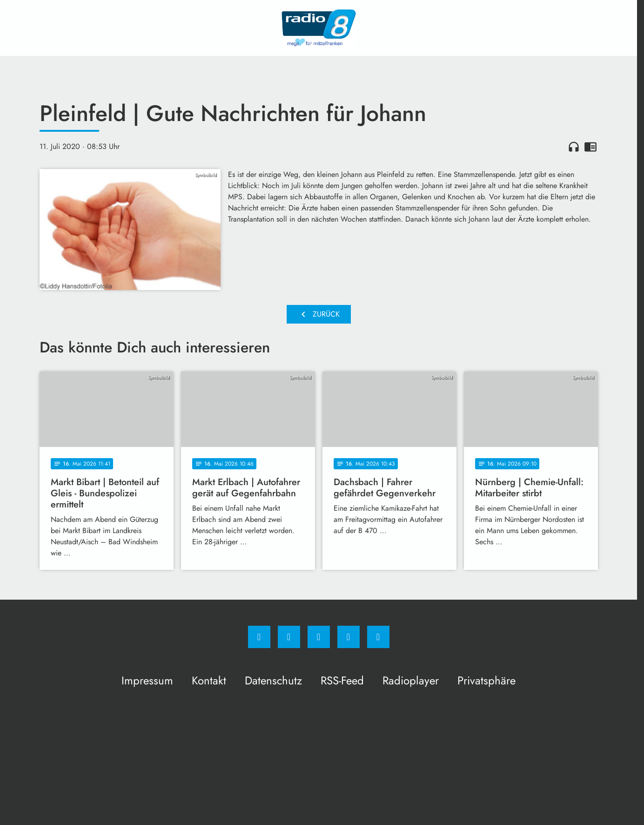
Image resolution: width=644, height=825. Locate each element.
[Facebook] (259, 637)
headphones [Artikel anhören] (574, 147)
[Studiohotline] (349, 637)
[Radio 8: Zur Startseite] (319, 28)
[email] (378, 637)
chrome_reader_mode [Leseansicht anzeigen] (590, 147)
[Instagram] (289, 637)
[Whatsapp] (319, 637)
